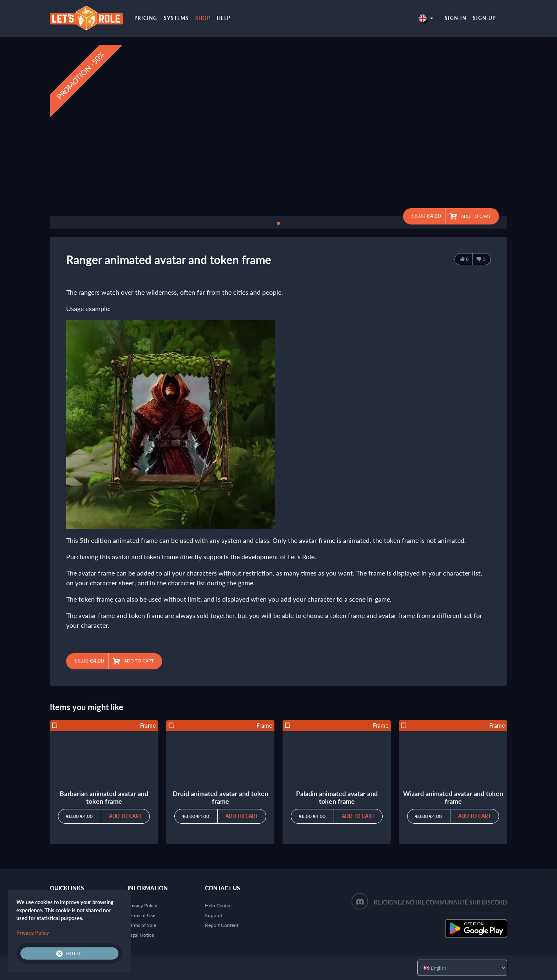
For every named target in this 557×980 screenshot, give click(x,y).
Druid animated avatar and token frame (221, 797)
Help (224, 18)
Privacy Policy (142, 906)
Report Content (222, 925)
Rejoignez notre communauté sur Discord (440, 902)
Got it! (69, 953)
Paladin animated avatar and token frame (337, 797)
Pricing (146, 18)
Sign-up (484, 18)
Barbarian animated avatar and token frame (104, 797)
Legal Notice (141, 935)
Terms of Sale (142, 925)
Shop (203, 18)
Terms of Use (141, 915)
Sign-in (456, 18)
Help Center (218, 906)
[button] (426, 18)
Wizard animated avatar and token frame (453, 797)
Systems (176, 18)
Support (214, 915)
